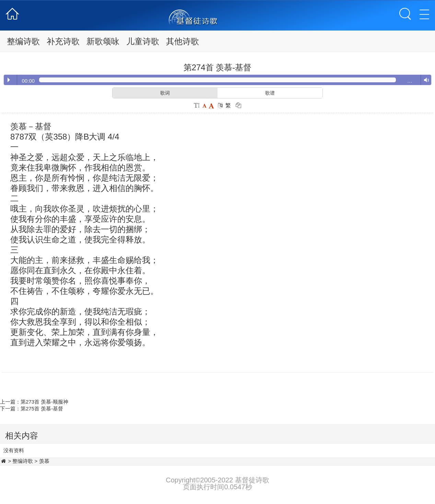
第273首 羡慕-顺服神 (44, 402)
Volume (425, 80)
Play (9, 80)
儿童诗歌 (143, 41)
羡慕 (44, 461)
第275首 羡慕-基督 (42, 409)
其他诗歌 (183, 41)
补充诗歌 (63, 41)
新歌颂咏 (103, 41)
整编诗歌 (23, 41)
